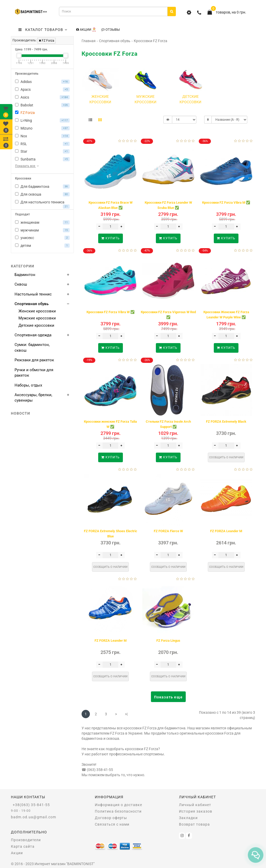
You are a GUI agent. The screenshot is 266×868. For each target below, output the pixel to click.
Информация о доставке (118, 805)
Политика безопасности (118, 811)
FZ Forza (46, 41)
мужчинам (42, 230)
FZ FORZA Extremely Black (226, 422)
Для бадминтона (42, 187)
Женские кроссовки (37, 311)
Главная (89, 41)
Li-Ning (42, 120)
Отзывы (111, 30)
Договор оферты (111, 818)
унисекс (42, 238)
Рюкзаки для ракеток (34, 360)
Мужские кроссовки (37, 318)
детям (42, 246)
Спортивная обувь (32, 304)
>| (126, 714)
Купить (111, 238)
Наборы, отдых (28, 385)
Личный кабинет (195, 805)
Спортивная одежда (33, 335)
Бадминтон (25, 275)
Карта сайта (23, 846)
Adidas (42, 82)
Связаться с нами (112, 824)
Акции (17, 853)
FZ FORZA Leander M (226, 531)
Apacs (42, 89)
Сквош (21, 284)
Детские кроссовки (36, 325)
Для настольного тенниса (42, 203)
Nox (42, 136)
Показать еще (168, 697)
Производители (26, 840)
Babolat (42, 105)
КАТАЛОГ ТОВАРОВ (43, 30)
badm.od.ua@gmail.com (34, 817)
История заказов (196, 811)
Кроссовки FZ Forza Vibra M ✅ (226, 202)
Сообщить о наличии (226, 457)
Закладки (188, 818)
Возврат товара (194, 824)
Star (42, 151)
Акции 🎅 (86, 30)
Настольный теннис (33, 294)
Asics (42, 97)
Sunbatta (42, 159)
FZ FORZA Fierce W (168, 531)
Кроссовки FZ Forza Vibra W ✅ (111, 312)
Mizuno (42, 128)
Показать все (27, 166)
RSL (42, 144)
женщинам (42, 222)
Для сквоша (42, 194)
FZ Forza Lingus (168, 641)
